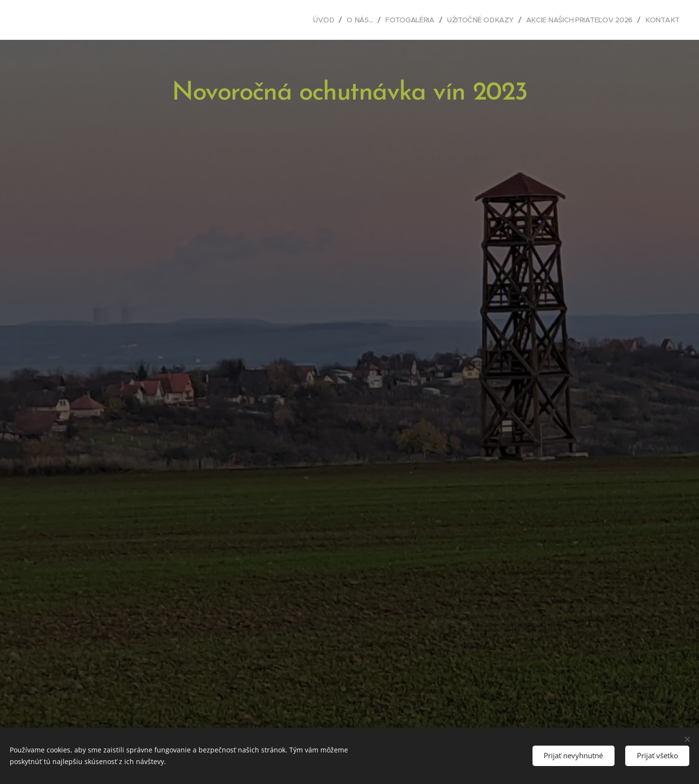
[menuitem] (324, 20)
